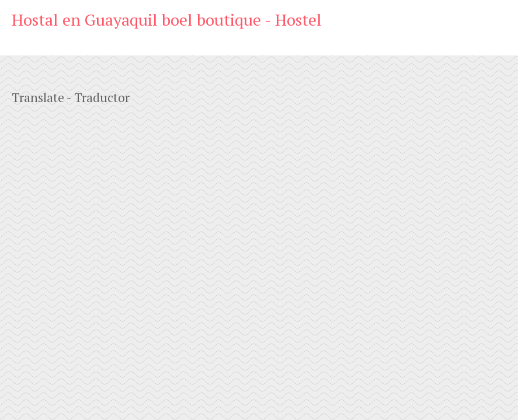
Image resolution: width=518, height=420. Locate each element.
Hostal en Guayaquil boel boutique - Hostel (167, 20)
